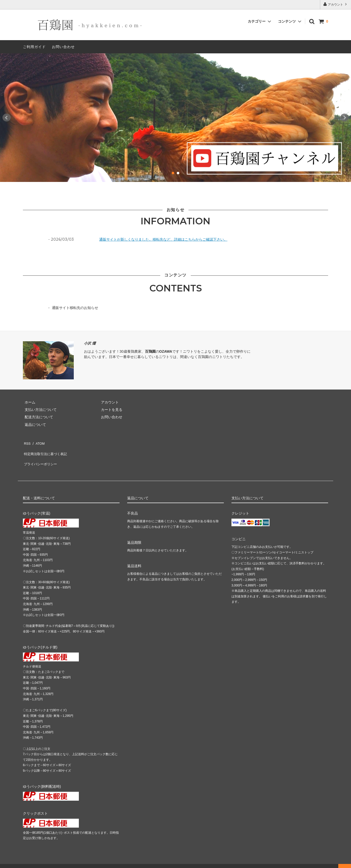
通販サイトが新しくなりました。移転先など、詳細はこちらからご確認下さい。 (163, 239)
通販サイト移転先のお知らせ (75, 308)
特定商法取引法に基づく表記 (46, 450)
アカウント (336, 4)
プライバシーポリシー (41, 457)
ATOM (38, 442)
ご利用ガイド (34, 47)
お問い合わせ (63, 47)
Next (344, 118)
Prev (7, 118)
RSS (27, 442)
